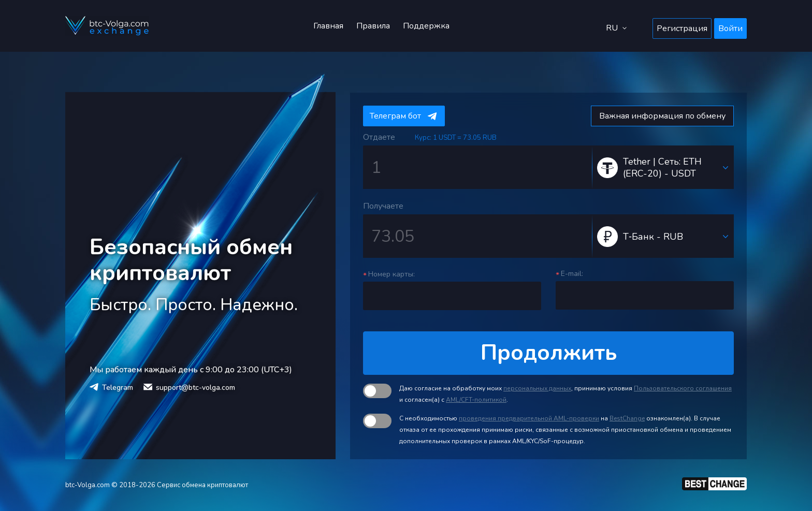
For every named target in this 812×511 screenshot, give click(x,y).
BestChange (627, 418)
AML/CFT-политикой (476, 400)
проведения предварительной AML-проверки (529, 418)
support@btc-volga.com (195, 388)
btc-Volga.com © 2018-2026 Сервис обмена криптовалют (157, 485)
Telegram (118, 388)
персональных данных (537, 388)
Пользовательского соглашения (683, 388)
